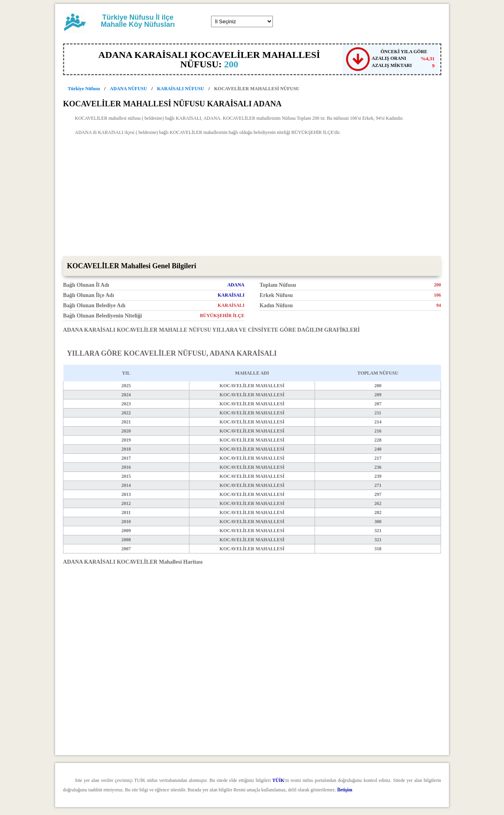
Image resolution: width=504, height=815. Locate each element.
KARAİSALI (231, 295)
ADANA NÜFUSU (128, 89)
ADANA (236, 285)
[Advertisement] (252, 197)
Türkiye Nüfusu (84, 89)
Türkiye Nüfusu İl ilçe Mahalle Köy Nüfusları (138, 21)
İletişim (345, 790)
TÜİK (279, 780)
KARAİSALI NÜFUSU (181, 89)
